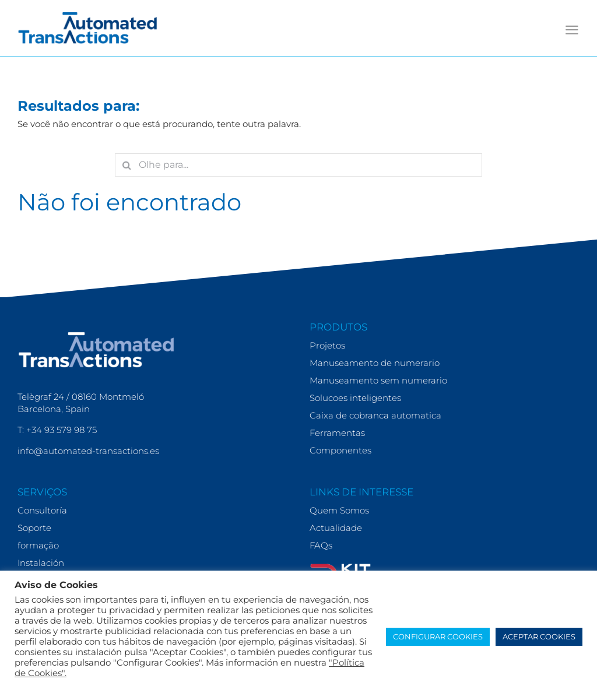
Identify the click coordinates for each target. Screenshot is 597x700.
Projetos (327, 345)
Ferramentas (337, 433)
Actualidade (336, 528)
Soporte (34, 528)
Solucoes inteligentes (355, 398)
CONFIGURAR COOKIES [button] (438, 636)
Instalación (41, 563)
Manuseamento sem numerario (378, 380)
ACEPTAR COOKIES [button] (539, 636)
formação (38, 545)
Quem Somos (339, 510)
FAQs (321, 545)
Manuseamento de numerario (375, 363)
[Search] (127, 165)
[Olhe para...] (298, 165)
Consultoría (42, 510)
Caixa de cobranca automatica (375, 415)
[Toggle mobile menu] (572, 30)
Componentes (340, 450)
